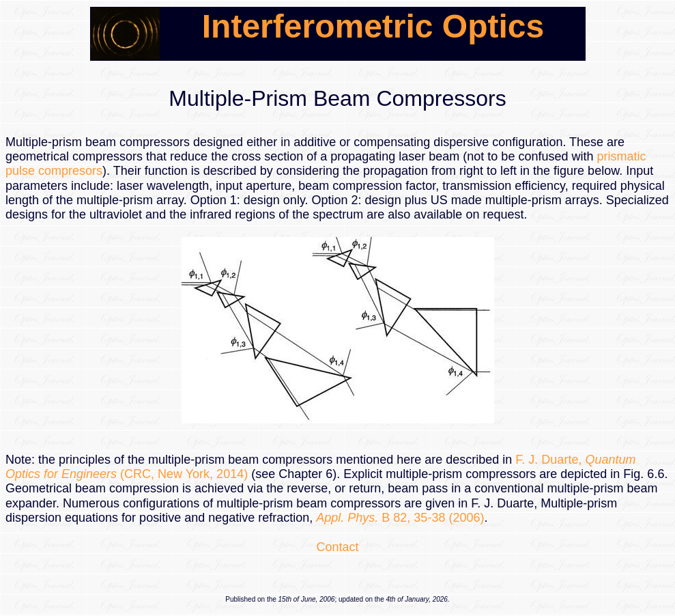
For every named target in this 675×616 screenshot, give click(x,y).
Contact (337, 547)
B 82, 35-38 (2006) (400, 518)
